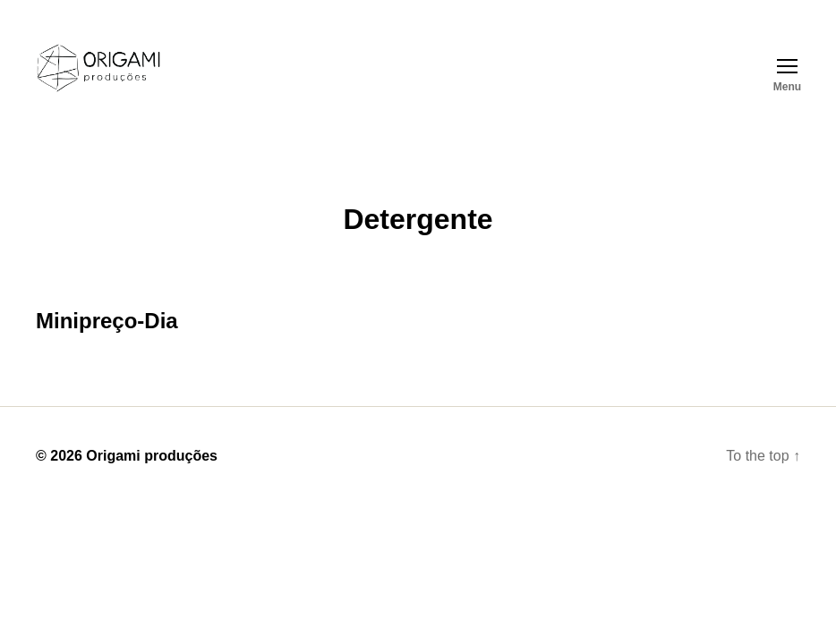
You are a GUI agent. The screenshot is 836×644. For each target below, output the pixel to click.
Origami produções (152, 456)
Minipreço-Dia (107, 321)
